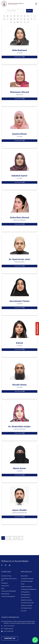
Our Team (24, 611)
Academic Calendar (26, 605)
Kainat (19, 343)
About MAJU (24, 576)
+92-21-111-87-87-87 (9, 626)
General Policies (25, 597)
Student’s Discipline (26, 600)
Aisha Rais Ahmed (19, 218)
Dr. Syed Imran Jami (19, 259)
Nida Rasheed (19, 50)
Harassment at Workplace (9, 591)
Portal (23, 584)
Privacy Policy (5, 586)
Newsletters (37, 329)
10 (17, 538)
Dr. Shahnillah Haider (19, 427)
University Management (8, 596)
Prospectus (5, 583)
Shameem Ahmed (19, 92)
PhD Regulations (26, 595)
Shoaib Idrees (19, 385)
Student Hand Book (26, 587)
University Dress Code (27, 603)
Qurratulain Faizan (19, 301)
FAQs (3, 588)
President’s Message (27, 581)
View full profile (19, 57)
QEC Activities (5, 594)
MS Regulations (25, 592)
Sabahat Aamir (19, 176)
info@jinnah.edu (8, 629)
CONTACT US (10, 638)
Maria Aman (19, 468)
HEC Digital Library (26, 608)
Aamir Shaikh (19, 510)
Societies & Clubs (6, 576)
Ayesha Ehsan (19, 134)
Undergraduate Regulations (29, 589)
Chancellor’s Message (27, 579)
